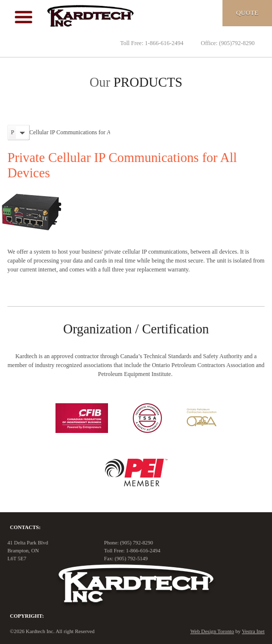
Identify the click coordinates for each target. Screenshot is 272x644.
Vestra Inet (253, 631)
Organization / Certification (136, 329)
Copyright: (27, 616)
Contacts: (25, 527)
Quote (247, 13)
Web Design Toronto (212, 631)
